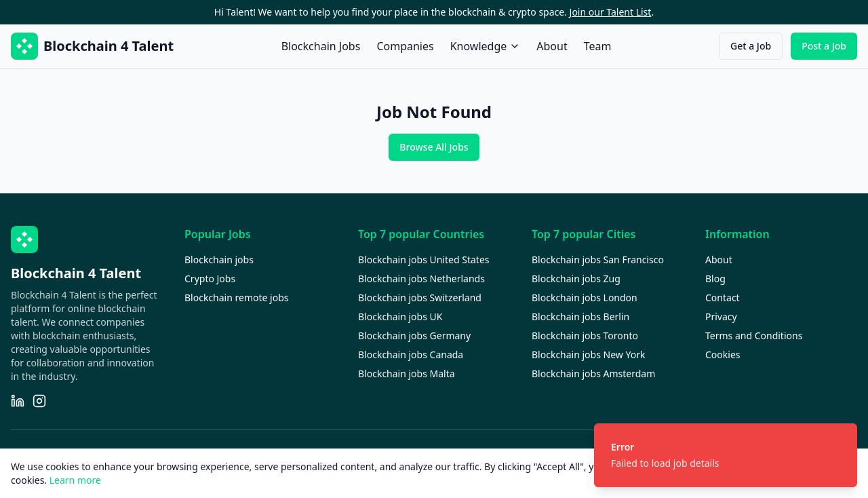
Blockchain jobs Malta (407, 373)
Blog (715, 279)
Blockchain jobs (219, 260)
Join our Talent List (611, 12)
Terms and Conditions (754, 336)
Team (598, 46)
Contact (723, 298)
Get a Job (751, 46)
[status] (726, 455)
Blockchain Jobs (321, 46)
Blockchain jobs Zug (576, 279)
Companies (405, 46)
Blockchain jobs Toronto (585, 336)
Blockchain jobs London (585, 298)
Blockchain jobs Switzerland (420, 298)
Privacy (721, 317)
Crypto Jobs (210, 279)
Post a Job (824, 46)
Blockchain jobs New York (588, 355)
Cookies (723, 355)
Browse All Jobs (434, 147)
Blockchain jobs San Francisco (598, 260)
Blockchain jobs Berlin (580, 317)
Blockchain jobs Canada (411, 355)
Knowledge (486, 46)
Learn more (75, 480)
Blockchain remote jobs (236, 298)
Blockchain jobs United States (424, 260)
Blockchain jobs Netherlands (421, 279)
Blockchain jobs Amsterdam (593, 373)
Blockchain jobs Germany (414, 336)
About (552, 46)
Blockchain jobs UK (400, 317)
